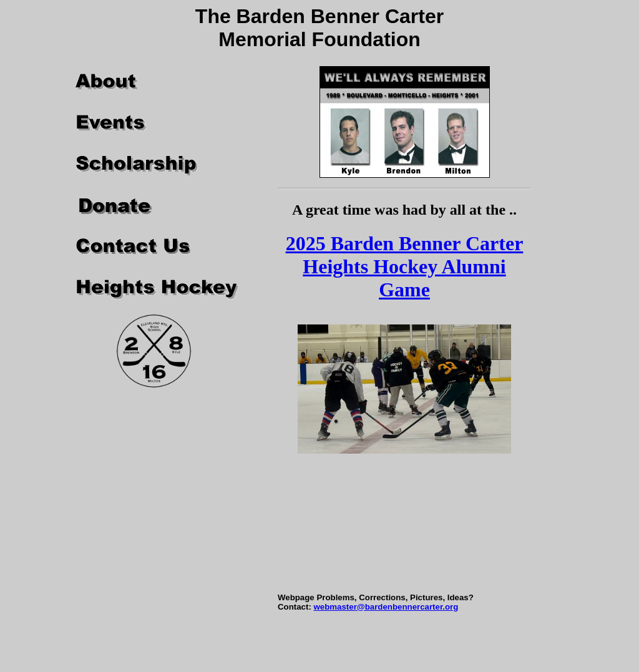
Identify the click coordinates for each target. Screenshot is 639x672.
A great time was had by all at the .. (404, 210)
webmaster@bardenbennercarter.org (386, 607)
